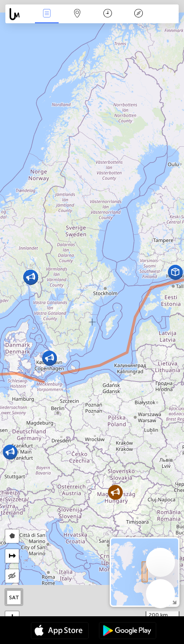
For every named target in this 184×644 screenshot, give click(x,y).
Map (77, 14)
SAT (14, 597)
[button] (49, 358)
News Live (47, 14)
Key (138, 14)
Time (108, 14)
